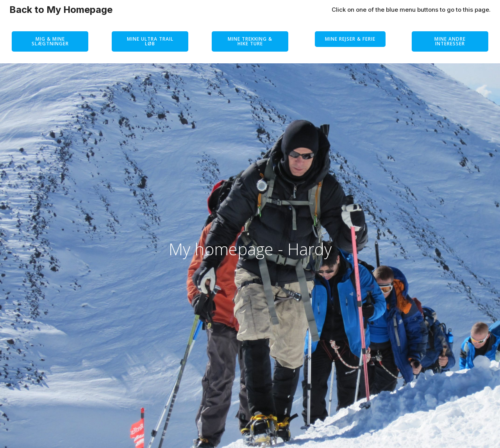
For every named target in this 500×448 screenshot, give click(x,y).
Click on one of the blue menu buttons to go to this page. (411, 10)
